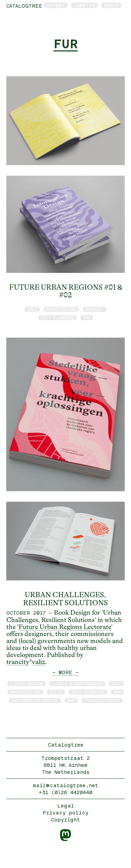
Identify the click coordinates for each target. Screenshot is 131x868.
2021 (32, 309)
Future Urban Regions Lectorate (65, 627)
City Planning (57, 317)
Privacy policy (65, 813)
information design (35, 700)
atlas (56, 692)
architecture (61, 309)
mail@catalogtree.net (65, 785)
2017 (116, 683)
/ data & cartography (77, 683)
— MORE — (65, 672)
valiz (38, 662)
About (111, 5)
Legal (66, 806)
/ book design (26, 683)
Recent (56, 5)
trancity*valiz (102, 700)
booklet (95, 309)
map (71, 700)
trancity (18, 662)
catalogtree (24, 6)
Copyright (65, 820)
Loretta (84, 5)
